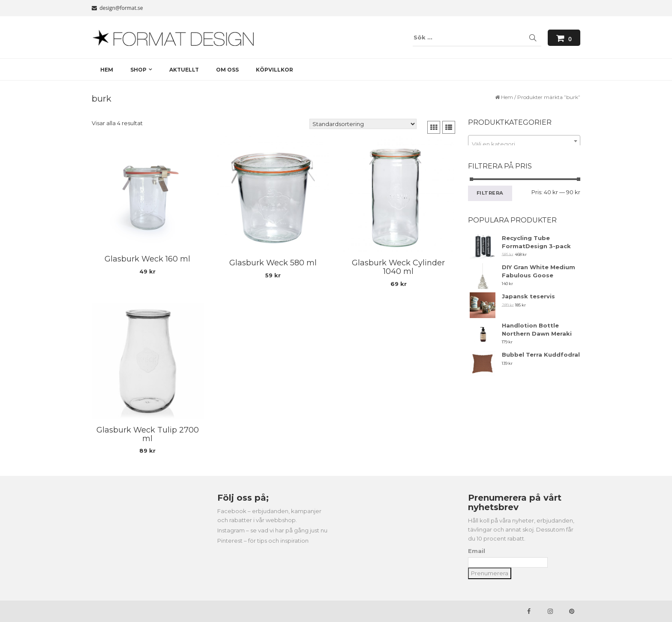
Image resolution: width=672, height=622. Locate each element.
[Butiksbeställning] (363, 124)
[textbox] (524, 144)
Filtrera (490, 193)
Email (477, 551)
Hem (507, 97)
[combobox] (524, 141)
